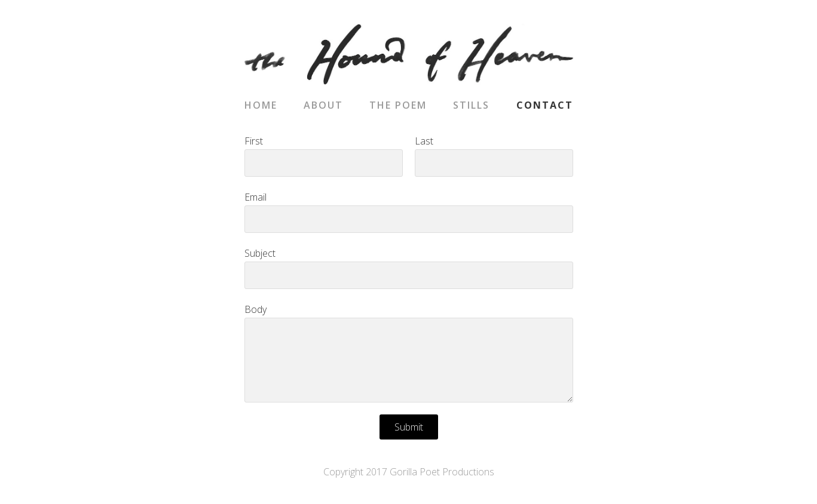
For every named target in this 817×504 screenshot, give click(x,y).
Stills (471, 105)
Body (255, 309)
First (254, 141)
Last (424, 141)
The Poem (398, 105)
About (323, 105)
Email (255, 197)
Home (261, 105)
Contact (545, 105)
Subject (260, 253)
